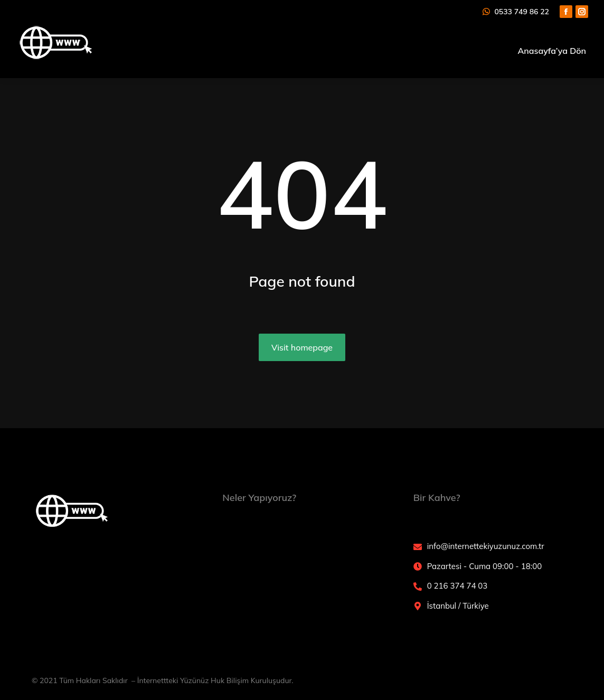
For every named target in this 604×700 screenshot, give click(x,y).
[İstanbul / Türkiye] (418, 606)
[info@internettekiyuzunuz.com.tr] (418, 547)
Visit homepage (302, 347)
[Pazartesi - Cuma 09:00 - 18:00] (418, 566)
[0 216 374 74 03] (418, 587)
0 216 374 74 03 (457, 586)
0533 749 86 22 (515, 12)
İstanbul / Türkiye (458, 606)
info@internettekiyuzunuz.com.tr (486, 546)
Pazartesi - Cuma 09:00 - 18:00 (484, 566)
